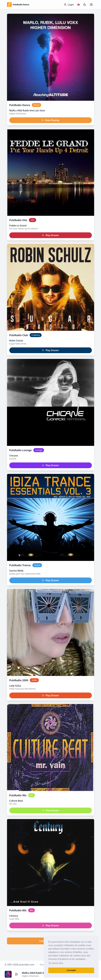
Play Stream (51, 235)
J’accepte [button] (71, 970)
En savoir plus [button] (56, 963)
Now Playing (51, 120)
